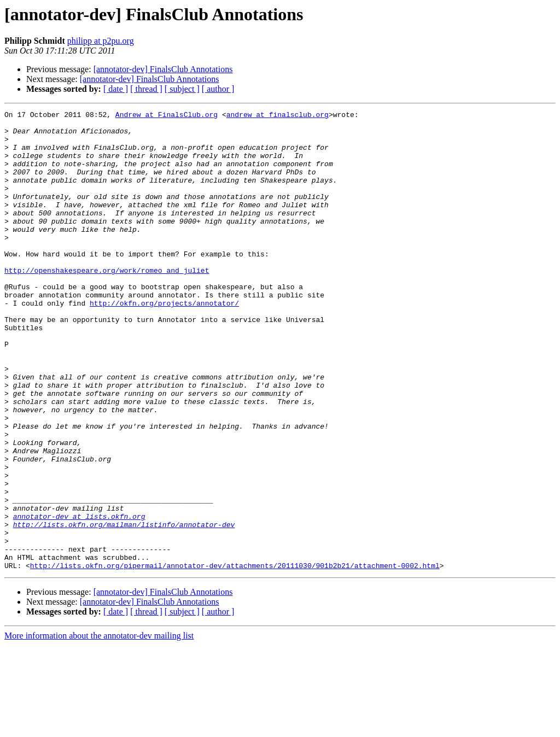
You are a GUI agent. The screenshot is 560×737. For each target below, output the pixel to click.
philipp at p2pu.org (101, 41)
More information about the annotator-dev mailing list (99, 727)
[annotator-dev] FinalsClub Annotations (163, 69)
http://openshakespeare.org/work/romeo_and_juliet (107, 303)
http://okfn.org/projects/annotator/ (164, 342)
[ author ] (218, 89)
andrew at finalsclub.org (278, 116)
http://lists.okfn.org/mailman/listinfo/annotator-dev (124, 608)
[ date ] (116, 89)
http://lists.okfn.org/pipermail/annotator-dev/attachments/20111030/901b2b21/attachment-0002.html (235, 657)
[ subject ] (182, 89)
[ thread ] (146, 89)
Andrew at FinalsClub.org (167, 116)
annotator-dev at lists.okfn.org (79, 598)
